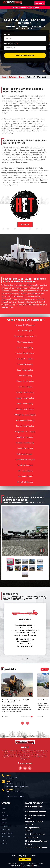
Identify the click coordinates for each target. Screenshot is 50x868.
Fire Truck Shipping (25, 376)
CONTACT (4, 823)
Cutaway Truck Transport (25, 353)
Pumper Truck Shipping (25, 426)
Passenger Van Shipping (25, 420)
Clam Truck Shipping (25, 342)
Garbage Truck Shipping (25, 392)
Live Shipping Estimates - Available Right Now (25, 8)
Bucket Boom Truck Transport (25, 336)
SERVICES (5, 819)
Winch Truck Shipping (25, 482)
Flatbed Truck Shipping (25, 381)
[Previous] (22, 723)
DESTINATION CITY (11, 44)
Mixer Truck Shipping (25, 404)
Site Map (36, 866)
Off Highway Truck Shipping (25, 415)
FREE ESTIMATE (25, 859)
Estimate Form (7, 826)
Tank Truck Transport (25, 465)
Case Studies (6, 830)
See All (45, 669)
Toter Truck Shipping (25, 471)
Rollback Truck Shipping (25, 443)
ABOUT (4, 812)
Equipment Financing (25, 763)
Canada (4, 840)
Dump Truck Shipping (25, 364)
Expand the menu (47, 3)
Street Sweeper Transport (25, 460)
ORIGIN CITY (9, 34)
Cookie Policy (27, 866)
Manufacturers (7, 833)
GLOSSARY (5, 816)
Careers (5, 844)
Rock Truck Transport (25, 437)
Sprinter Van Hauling (25, 448)
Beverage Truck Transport (25, 325)
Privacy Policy (16, 866)
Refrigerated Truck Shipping (25, 432)
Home (4, 77)
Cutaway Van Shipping (25, 359)
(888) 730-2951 (40, 3)
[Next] (28, 723)
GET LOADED (25, 225)
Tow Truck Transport (25, 476)
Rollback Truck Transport (37, 77)
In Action (13, 77)
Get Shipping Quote (25, 55)
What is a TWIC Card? (8, 837)
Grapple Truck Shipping (25, 398)
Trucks (22, 77)
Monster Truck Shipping (25, 409)
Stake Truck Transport (25, 454)
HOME (4, 809)
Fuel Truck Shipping (25, 387)
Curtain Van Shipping (25, 348)
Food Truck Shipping (25, 370)
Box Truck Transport (25, 331)
